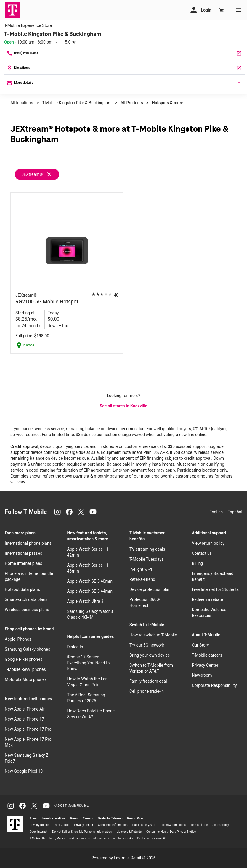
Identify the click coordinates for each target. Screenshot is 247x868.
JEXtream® (32, 174)
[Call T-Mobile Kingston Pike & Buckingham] (125, 53)
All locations (22, 103)
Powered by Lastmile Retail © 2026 (123, 858)
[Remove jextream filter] (37, 174)
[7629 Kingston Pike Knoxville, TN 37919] (125, 68)
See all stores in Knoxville (124, 406)
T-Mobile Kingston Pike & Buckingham (77, 103)
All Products (132, 103)
